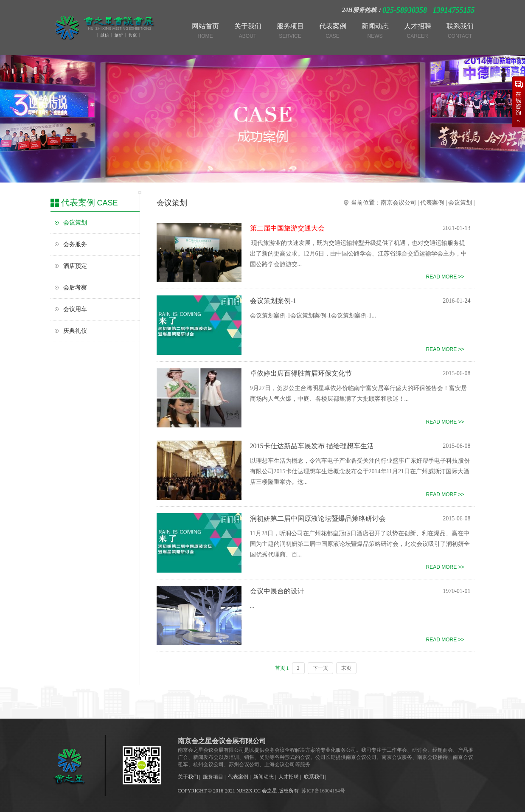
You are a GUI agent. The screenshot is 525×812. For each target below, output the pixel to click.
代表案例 (432, 203)
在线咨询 (519, 102)
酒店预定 (75, 266)
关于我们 (188, 777)
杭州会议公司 (208, 764)
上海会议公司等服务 (287, 764)
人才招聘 (289, 777)
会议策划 (75, 223)
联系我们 (314, 777)
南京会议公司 (399, 203)
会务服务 (75, 244)
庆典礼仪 (75, 331)
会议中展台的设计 (277, 591)
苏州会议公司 (244, 764)
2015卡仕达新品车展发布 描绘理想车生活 (312, 446)
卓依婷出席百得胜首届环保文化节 (301, 373)
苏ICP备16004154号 (323, 791)
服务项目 (213, 777)
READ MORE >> (445, 277)
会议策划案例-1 (273, 301)
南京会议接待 (432, 757)
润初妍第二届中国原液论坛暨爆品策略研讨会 (318, 518)
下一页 (320, 668)
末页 (346, 668)
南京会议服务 (397, 757)
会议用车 (75, 309)
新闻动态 (264, 777)
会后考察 (75, 288)
